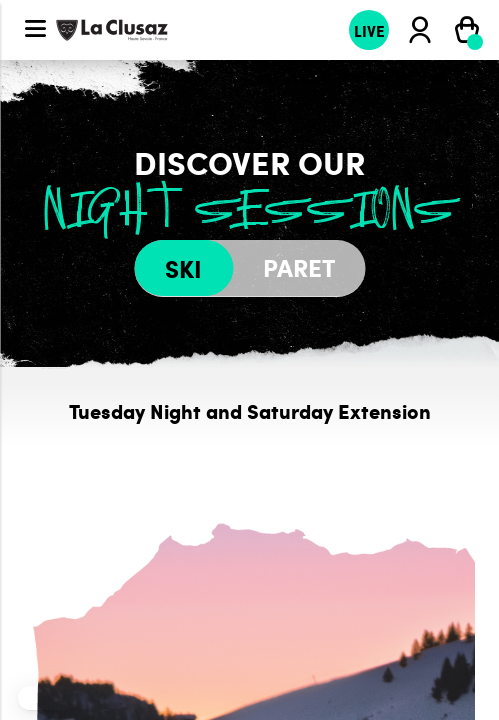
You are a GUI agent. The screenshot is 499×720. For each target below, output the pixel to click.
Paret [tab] (299, 267)
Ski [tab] (183, 268)
